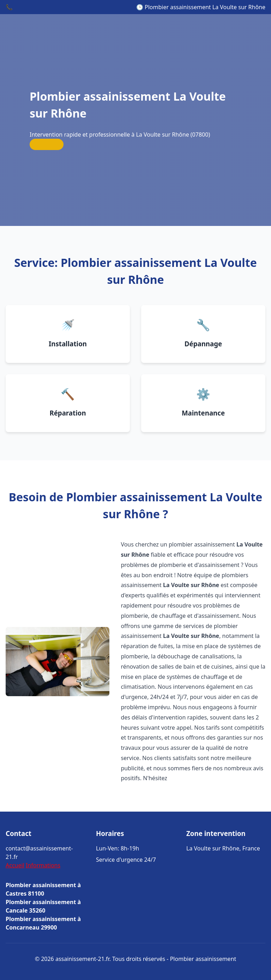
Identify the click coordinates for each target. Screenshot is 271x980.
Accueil (15, 865)
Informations (43, 865)
